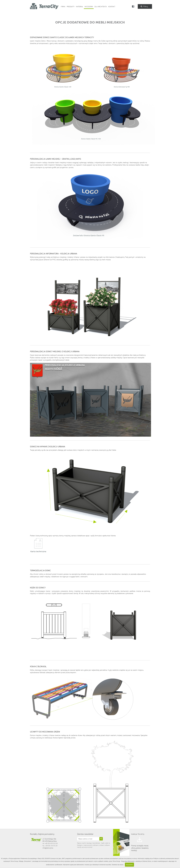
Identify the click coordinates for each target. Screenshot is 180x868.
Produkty (71, 7)
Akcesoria (89, 7)
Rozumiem (129, 865)
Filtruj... (145, 6)
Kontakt (112, 7)
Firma (63, 7)
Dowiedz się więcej (118, 865)
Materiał (79, 7)
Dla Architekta (101, 7)
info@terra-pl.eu (48, 848)
